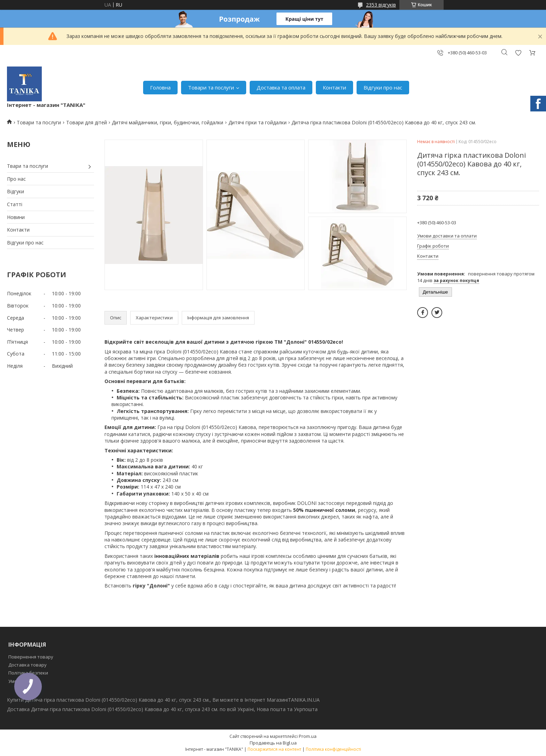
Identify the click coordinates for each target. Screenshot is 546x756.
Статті (15, 204)
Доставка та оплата (281, 87)
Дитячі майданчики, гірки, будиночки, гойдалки (167, 122)
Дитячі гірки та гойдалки (258, 122)
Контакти (334, 87)
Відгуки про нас (383, 87)
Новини (16, 217)
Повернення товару (31, 657)
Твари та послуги (28, 166)
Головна (160, 87)
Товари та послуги (211, 87)
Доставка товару (28, 665)
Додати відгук (518, 53)
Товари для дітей (87, 122)
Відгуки (15, 191)
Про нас (16, 179)
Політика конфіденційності (333, 749)
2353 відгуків (381, 5)
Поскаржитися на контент (274, 749)
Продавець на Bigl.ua (273, 743)
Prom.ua (308, 736)
